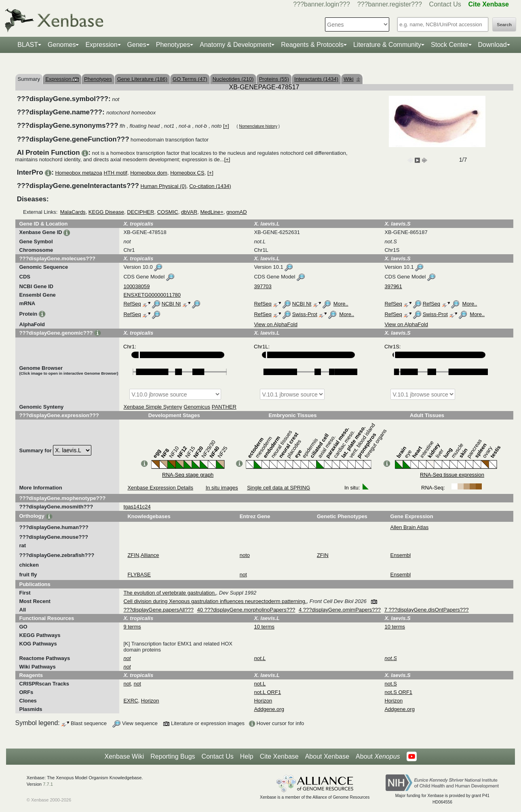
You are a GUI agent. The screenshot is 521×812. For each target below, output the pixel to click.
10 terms (264, 627)
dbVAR (189, 212)
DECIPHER (140, 212)
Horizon (150, 701)
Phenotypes (173, 45)
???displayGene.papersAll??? (158, 610)
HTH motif (115, 173)
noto (245, 555)
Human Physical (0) (163, 186)
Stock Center (449, 45)
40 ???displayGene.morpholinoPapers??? (246, 610)
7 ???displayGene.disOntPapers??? (427, 610)
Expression (101, 45)
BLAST (28, 45)
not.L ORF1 (267, 692)
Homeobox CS (187, 173)
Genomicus (197, 407)
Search (504, 25)
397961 (393, 286)
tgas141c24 (137, 507)
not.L (260, 684)
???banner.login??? (322, 4)
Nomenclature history (258, 126)
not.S (390, 684)
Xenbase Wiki (124, 756)
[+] (226, 126)
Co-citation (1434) (210, 186)
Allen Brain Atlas (410, 527)
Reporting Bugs (173, 756)
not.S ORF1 (398, 692)
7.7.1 (48, 784)
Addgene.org (269, 709)
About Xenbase (327, 756)
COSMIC (168, 212)
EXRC (131, 701)
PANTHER (224, 407)
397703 (263, 286)
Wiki (352, 79)
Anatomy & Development (235, 45)
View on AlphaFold (275, 324)
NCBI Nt (171, 304)
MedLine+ (212, 212)
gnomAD (237, 212)
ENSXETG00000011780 (152, 295)
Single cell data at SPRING (278, 488)
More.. (341, 304)
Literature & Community (387, 45)
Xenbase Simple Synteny (153, 407)
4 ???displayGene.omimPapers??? (340, 610)
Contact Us (445, 4)
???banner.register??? (390, 4)
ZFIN (133, 555)
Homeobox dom (149, 173)
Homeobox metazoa (78, 173)
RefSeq (132, 304)
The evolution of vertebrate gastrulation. (170, 593)
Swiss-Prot (305, 314)
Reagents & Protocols (312, 45)
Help (247, 756)
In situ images (222, 488)
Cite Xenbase (279, 756)
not (243, 575)
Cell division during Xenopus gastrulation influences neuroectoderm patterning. (215, 601)
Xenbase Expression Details (160, 488)
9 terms (132, 627)
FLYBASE (139, 575)
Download (493, 45)
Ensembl (401, 555)
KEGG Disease (106, 212)
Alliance (150, 555)
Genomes (62, 45)
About (378, 757)
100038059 (136, 286)
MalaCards (73, 212)
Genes (137, 45)
